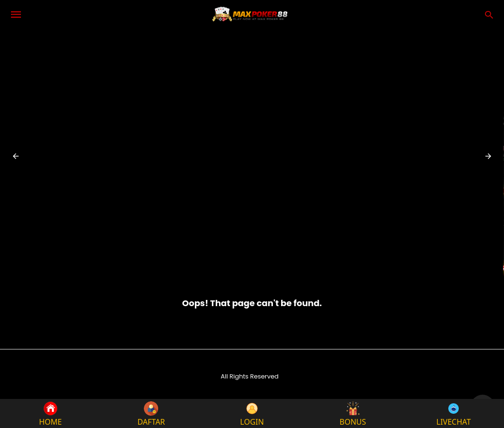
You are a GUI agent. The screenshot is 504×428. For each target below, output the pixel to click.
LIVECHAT (454, 413)
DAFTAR (151, 413)
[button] (16, 156)
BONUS (353, 413)
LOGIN (252, 413)
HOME (50, 413)
